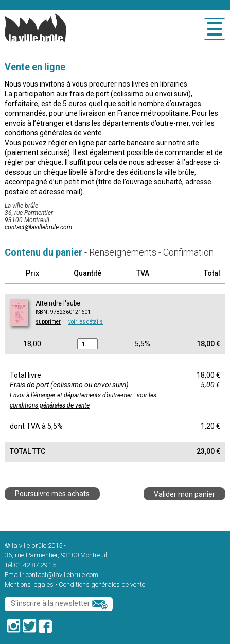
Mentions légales (29, 584)
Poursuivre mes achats (52, 494)
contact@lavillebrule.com (38, 227)
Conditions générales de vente (102, 584)
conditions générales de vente (50, 405)
